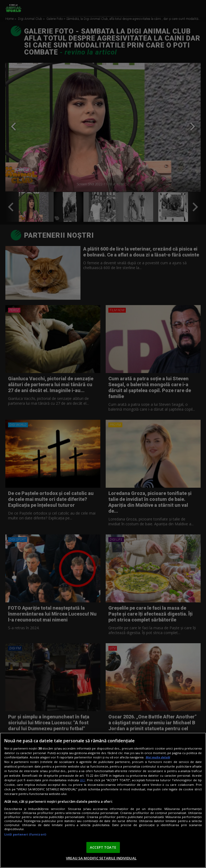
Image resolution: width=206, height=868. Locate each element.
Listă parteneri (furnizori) (25, 834)
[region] (103, 800)
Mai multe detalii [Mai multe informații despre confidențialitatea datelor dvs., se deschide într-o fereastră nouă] (158, 757)
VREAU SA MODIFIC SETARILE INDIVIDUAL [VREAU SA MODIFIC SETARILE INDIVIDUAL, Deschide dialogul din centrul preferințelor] (101, 858)
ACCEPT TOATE (103, 847)
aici (82, 780)
